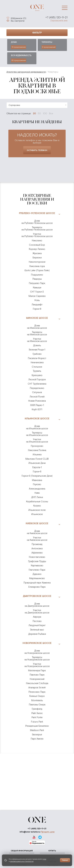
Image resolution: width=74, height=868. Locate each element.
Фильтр (37, 33)
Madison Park (37, 730)
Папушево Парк (37, 283)
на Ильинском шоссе (37, 427)
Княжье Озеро (37, 696)
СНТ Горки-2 (37, 292)
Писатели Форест (37, 358)
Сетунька (37, 392)
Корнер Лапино (37, 249)
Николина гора (37, 266)
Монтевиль (37, 700)
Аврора (37, 617)
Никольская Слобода (37, 683)
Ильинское (37, 514)
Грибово (37, 354)
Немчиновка (37, 362)
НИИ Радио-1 (37, 405)
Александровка (37, 489)
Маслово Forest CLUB (37, 459)
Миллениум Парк (37, 671)
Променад (37, 544)
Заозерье (37, 735)
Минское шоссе (37, 318)
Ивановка (37, 480)
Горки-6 (37, 472)
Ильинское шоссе (37, 418)
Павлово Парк (37, 675)
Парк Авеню (37, 739)
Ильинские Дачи (37, 463)
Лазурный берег (37, 625)
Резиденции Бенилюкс (37, 726)
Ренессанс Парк (37, 692)
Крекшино (37, 375)
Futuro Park (37, 722)
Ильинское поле (37, 510)
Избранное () (18, 18)
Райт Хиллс (37, 713)
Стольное (37, 367)
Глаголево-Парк (37, 570)
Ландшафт (37, 305)
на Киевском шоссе (37, 532)
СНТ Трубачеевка (37, 384)
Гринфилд (37, 709)
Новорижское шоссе (37, 643)
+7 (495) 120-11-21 (57, 17)
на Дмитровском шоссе (37, 605)
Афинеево (37, 553)
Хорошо (65, 860)
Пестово (37, 621)
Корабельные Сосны (37, 501)
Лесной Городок (37, 379)
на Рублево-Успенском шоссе (37, 222)
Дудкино (37, 574)
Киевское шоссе (37, 523)
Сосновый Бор (37, 245)
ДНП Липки (37, 497)
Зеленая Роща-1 (37, 350)
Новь (37, 300)
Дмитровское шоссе (37, 596)
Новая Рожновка (37, 401)
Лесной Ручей (37, 397)
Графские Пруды (37, 561)
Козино (37, 506)
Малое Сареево (37, 296)
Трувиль (37, 371)
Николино (37, 241)
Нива (37, 493)
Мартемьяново (37, 578)
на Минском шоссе (37, 327)
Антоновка (37, 548)
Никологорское (37, 262)
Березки (37, 258)
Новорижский (37, 679)
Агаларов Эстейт (37, 688)
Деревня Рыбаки (37, 634)
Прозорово (37, 446)
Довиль (37, 345)
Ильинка (37, 454)
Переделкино (37, 388)
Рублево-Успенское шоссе (37, 213)
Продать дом (48, 832)
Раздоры (37, 279)
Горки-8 (37, 309)
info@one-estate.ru (30, 832)
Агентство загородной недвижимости (26, 72)
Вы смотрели (18, 21)
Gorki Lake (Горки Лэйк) (37, 270)
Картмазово (37, 566)
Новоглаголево (37, 557)
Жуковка (37, 253)
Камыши (37, 288)
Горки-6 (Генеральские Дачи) (37, 476)
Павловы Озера (37, 705)
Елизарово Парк (37, 587)
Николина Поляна (37, 450)
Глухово (37, 484)
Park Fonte (37, 717)
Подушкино (37, 275)
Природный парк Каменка (37, 583)
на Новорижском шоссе (37, 652)
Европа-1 (37, 467)
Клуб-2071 (37, 409)
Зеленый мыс (37, 630)
